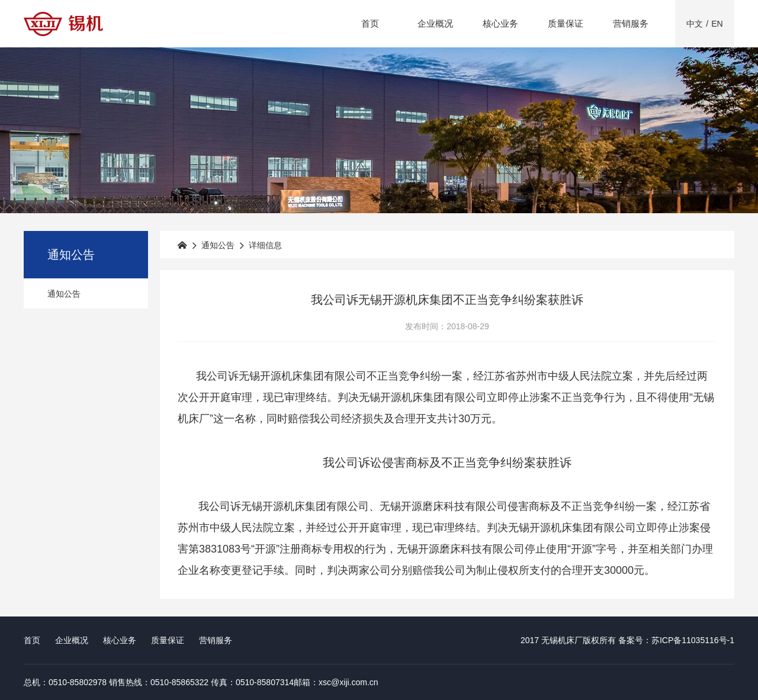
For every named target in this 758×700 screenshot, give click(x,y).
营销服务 (631, 23)
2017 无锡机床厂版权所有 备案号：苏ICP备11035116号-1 (627, 640)
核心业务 (500, 23)
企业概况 (435, 23)
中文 (695, 24)
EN (717, 24)
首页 (370, 23)
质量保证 (566, 23)
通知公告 (64, 294)
